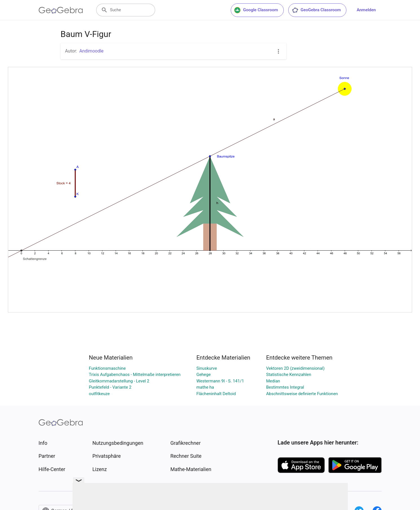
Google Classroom (256, 10)
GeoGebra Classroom (316, 10)
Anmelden (366, 10)
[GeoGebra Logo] (61, 10)
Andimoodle (91, 51)
